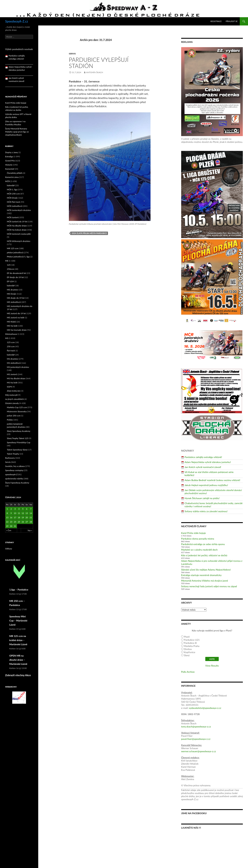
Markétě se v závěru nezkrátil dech (199, 550)
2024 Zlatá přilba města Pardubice (89, 233)
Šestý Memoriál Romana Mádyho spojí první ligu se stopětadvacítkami (17, 132)
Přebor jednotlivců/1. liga (18, 257)
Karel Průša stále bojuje (193, 533)
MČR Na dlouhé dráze (17, 226)
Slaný (187, 655)
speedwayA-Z (11, 474)
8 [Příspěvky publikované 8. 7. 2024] (7, 513)
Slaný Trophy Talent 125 (18, 438)
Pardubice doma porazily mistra (198, 539)
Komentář (10, 169)
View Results (212, 666)
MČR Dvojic (12, 198)
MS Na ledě (12, 383)
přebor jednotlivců (15, 252)
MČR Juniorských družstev (19, 210)
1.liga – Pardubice (19, 590)
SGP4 (9, 387)
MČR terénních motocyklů (19, 234)
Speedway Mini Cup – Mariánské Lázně (18, 621)
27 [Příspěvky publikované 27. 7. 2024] (27, 522)
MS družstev (13, 359)
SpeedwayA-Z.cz (17, 21)
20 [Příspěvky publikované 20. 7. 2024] (27, 517)
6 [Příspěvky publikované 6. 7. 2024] (27, 509)
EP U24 (10, 281)
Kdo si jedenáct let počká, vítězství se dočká (204, 555)
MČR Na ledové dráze (17, 230)
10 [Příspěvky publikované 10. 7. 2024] (15, 513)
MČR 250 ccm (13, 194)
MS (7, 338)
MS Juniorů (12, 374)
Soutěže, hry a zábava (15, 466)
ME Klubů (11, 322)
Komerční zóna (12, 177)
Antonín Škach (95, 72)
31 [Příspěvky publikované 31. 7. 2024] (15, 526)
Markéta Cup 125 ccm (17, 407)
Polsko (10, 420)
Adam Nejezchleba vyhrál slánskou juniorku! (208, 462)
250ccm (11, 269)
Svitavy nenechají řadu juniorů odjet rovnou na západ (209, 586)
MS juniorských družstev (18, 367)
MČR (7, 181)
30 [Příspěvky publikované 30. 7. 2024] (11, 526)
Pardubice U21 (192, 640)
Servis (72, 54)
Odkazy (9, 549)
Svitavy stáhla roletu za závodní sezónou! (206, 511)
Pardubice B (190, 643)
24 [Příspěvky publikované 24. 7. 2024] (15, 522)
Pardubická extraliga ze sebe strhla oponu (203, 544)
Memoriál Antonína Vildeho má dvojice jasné (205, 581)
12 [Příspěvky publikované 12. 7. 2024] (23, 513)
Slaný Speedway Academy (19, 431)
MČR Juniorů (13, 217)
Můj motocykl (11, 395)
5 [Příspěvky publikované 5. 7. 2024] (23, 509)
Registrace (216, 21)
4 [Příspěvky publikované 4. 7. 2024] (19, 509)
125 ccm (11, 342)
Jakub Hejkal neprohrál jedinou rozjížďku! (206, 485)
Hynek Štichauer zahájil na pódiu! (202, 498)
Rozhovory (10, 458)
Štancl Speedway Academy (17, 483)
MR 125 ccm (13, 248)
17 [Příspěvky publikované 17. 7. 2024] (15, 517)
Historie (9, 165)
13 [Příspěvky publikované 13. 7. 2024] (27, 513)
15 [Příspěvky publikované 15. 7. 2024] (7, 517)
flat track (11, 351)
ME (7, 261)
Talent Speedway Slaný (17, 450)
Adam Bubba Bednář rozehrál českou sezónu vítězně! (212, 480)
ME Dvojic (12, 294)
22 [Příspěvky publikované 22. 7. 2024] (7, 522)
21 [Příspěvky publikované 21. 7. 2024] (31, 517)
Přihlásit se (232, 21)
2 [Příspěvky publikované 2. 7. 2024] (11, 509)
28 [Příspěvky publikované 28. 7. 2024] (31, 522)
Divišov (188, 649)
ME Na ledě (12, 326)
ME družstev (13, 290)
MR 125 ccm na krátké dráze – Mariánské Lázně (18, 640)
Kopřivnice (190, 652)
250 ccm (11, 346)
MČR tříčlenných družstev (19, 241)
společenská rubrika (14, 479)
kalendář (11, 185)
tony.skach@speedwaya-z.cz (196, 726)
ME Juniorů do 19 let (16, 313)
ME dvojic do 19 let (16, 298)
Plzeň (187, 637)
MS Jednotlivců (14, 363)
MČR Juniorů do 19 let (17, 222)
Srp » (30, 530)
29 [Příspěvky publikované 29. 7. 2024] (7, 526)
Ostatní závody (12, 403)
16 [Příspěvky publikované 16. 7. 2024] (11, 517)
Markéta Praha (192, 646)
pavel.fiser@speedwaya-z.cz (196, 739)
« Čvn (9, 530)
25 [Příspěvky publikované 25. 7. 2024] (19, 522)
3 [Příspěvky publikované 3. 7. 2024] (15, 509)
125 (9, 265)
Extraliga (9, 156)
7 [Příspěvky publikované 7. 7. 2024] (31, 509)
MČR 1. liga (12, 190)
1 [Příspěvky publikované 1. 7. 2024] (7, 509)
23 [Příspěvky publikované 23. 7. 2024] (11, 522)
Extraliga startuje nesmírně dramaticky (201, 575)
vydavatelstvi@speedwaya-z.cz (205, 708)
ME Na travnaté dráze (17, 330)
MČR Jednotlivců (15, 206)
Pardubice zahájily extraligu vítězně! (203, 457)
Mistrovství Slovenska (17, 411)
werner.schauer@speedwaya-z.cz (199, 751)
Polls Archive (188, 672)
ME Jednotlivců (14, 302)
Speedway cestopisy (14, 470)
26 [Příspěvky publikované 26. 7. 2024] (23, 522)
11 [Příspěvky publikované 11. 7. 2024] (19, 513)
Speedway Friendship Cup (19, 442)
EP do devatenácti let (16, 273)
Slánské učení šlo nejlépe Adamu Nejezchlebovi (206, 570)
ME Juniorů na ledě (16, 318)
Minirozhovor (11, 334)
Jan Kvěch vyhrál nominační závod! (203, 467)
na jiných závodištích (14, 399)
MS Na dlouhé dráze (16, 378)
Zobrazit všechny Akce (18, 675)
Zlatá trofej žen (14, 391)
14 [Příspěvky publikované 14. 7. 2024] (31, 513)
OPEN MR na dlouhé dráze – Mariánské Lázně (18, 660)
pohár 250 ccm (14, 416)
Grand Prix (10, 161)
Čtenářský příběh (15, 173)
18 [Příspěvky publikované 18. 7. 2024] (19, 517)
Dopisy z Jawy (12, 152)
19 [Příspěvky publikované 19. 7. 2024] (23, 517)
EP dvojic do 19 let (15, 277)
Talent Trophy (13, 454)
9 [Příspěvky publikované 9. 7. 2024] (11, 513)
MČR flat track (13, 202)
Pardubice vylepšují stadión (99, 63)
